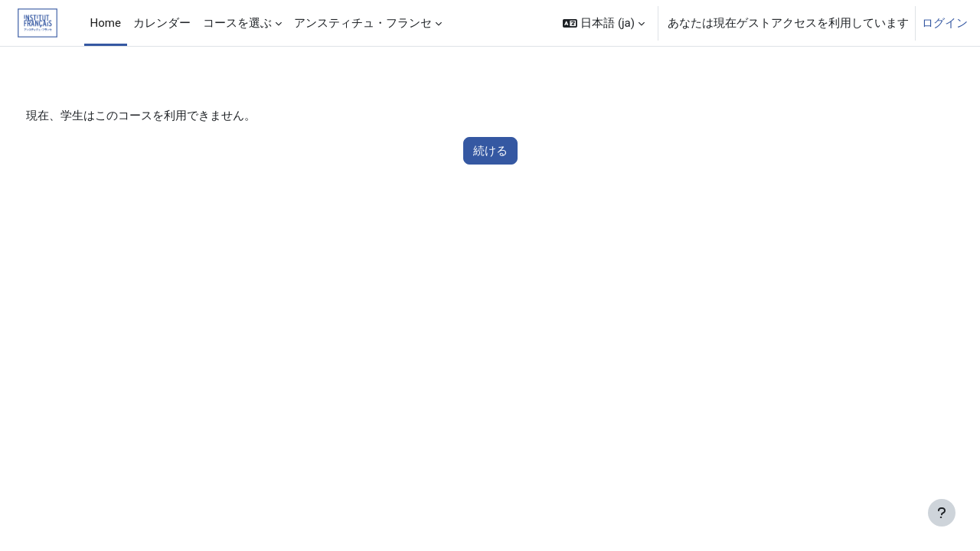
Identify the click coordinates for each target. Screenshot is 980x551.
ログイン (945, 23)
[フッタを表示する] (942, 513)
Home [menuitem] (106, 23)
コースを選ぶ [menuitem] (237, 23)
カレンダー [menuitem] (162, 23)
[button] (604, 23)
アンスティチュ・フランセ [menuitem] (363, 23)
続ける (490, 152)
